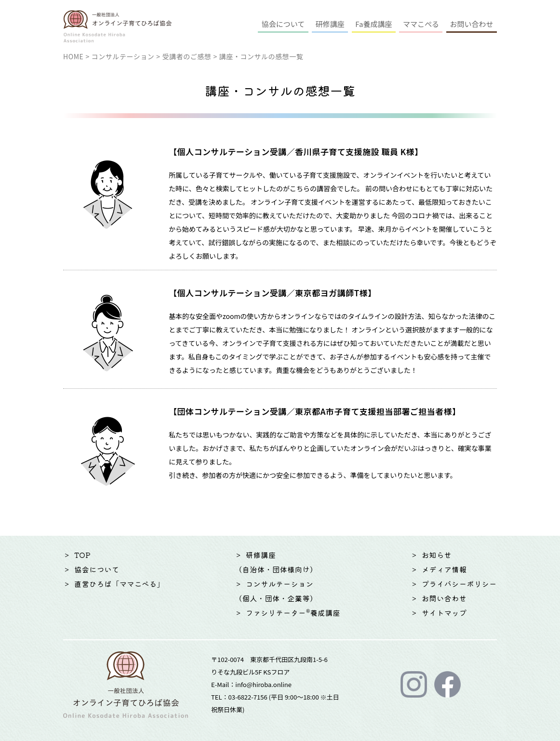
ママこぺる (421, 24)
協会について (283, 24)
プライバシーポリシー (459, 584)
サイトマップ (444, 613)
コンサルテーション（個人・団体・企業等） (276, 591)
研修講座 (330, 24)
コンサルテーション (123, 56)
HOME (73, 56)
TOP (82, 555)
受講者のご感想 (187, 56)
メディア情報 (444, 569)
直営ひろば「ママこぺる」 (119, 584)
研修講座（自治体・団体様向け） (276, 562)
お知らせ (437, 555)
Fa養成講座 (373, 24)
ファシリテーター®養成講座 (293, 613)
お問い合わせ (471, 24)
